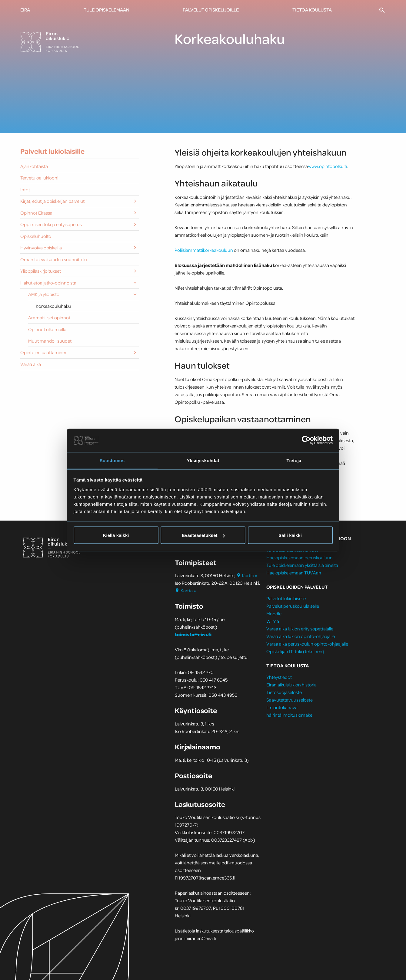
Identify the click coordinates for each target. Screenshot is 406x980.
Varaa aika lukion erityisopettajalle (300, 629)
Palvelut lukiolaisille (52, 151)
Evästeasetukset (203, 535)
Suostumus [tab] (112, 460)
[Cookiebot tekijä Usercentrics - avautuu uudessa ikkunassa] (306, 440)
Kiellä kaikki (116, 535)
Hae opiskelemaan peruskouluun (300, 557)
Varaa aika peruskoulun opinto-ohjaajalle (307, 644)
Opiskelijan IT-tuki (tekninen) (295, 651)
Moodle (274, 613)
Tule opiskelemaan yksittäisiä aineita (302, 565)
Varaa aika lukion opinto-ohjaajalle (301, 636)
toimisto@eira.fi (193, 634)
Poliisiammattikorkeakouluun (204, 250)
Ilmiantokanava (282, 707)
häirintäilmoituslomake (290, 715)
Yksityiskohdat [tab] (203, 460)
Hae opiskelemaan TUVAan (294, 573)
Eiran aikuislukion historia (291, 685)
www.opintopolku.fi (328, 166)
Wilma (273, 621)
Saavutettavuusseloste (290, 700)
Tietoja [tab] (294, 460)
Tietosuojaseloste (284, 692)
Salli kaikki (290, 535)
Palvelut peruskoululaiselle (293, 606)
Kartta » (247, 575)
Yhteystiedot (279, 677)
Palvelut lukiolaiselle (286, 598)
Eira (25, 10)
